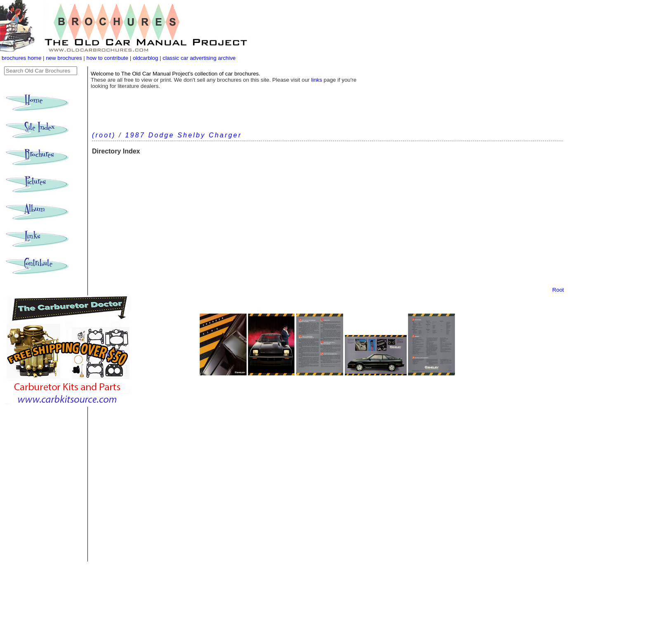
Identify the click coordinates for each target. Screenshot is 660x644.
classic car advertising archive (199, 58)
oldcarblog (146, 58)
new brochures (64, 58)
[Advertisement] (327, 225)
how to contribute (107, 58)
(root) (104, 135)
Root (558, 290)
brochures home (21, 58)
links (317, 80)
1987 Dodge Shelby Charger (183, 135)
